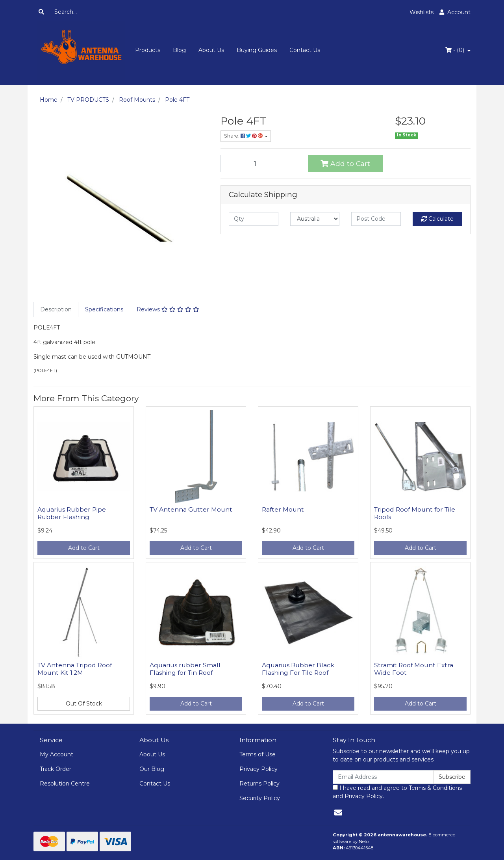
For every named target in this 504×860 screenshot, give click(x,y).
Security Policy (260, 798)
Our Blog (152, 769)
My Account (57, 754)
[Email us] (338, 813)
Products (148, 50)
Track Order (56, 769)
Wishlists (422, 12)
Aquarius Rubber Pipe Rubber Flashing (72, 513)
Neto (364, 841)
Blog (179, 50)
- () (456, 50)
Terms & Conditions (435, 788)
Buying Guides (257, 50)
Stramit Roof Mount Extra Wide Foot (414, 669)
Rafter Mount (283, 509)
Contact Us (305, 50)
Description (56, 309)
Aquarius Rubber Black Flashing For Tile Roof (298, 669)
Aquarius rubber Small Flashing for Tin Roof (185, 669)
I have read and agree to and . (397, 792)
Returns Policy (259, 784)
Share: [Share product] (244, 136)
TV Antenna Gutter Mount (191, 509)
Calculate (437, 219)
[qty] (254, 219)
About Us (211, 50)
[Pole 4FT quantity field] (258, 164)
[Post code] (376, 219)
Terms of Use (258, 754)
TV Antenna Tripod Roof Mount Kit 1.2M (75, 669)
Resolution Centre (65, 784)
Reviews (168, 309)
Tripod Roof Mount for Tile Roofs (415, 513)
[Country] (315, 219)
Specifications (104, 309)
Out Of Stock (84, 704)
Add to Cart (345, 163)
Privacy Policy (258, 769)
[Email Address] (383, 777)
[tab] (56, 310)
